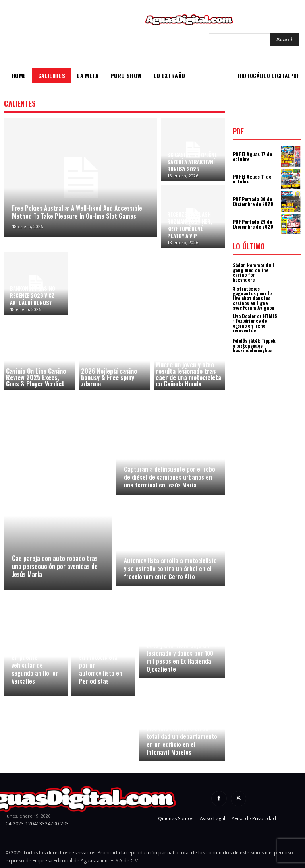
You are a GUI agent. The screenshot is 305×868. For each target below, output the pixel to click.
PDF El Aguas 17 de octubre (252, 156)
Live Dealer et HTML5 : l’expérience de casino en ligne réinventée (255, 323)
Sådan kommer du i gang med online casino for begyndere (253, 272)
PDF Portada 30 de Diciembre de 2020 (253, 201)
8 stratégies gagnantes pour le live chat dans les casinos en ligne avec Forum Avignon (254, 298)
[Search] (285, 40)
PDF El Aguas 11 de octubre (252, 179)
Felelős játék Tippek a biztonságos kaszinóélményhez (254, 345)
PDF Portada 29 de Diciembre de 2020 (253, 224)
